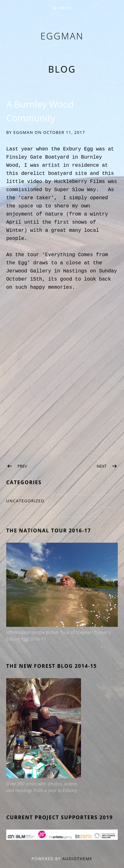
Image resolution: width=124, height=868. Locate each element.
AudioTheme (77, 859)
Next (102, 466)
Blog (62, 69)
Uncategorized (25, 501)
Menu (65, 8)
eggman (62, 36)
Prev (22, 466)
